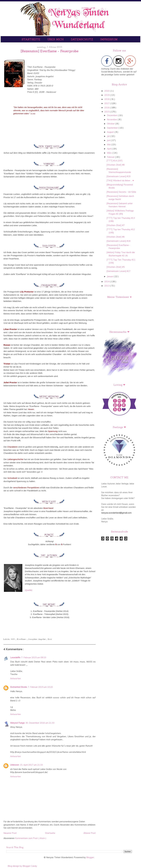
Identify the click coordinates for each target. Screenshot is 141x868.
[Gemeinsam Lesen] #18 (118, 241)
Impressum (109, 39)
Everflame (22, 639)
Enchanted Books (19, 687)
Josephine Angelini (37, 639)
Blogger (90, 857)
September (113, 128)
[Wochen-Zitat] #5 (116, 267)
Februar (111, 157)
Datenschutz (82, 39)
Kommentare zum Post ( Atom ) (31, 838)
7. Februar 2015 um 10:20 (40, 687)
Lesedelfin (15, 657)
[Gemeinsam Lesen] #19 (118, 176)
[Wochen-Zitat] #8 (116, 165)
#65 (13, 639)
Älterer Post (90, 833)
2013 (107, 286)
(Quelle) (29, 590)
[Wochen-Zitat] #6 (116, 237)
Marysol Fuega (17, 723)
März (110, 153)
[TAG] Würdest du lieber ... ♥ (120, 180)
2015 (107, 112)
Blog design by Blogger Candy (22, 866)
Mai (109, 144)
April (109, 149)
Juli (109, 136)
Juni (109, 140)
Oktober (111, 124)
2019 (107, 95)
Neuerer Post (10, 833)
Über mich (56, 39)
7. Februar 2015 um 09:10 (34, 657)
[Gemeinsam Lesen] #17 (118, 271)
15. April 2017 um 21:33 (31, 765)
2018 (107, 99)
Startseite (31, 39)
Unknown (15, 765)
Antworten (15, 678)
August (111, 132)
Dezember (112, 115)
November (112, 119)
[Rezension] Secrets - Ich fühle (121, 192)
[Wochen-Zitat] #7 (116, 225)
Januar (110, 276)
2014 (107, 282)
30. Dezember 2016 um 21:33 (40, 723)
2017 (107, 103)
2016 (107, 108)
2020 (107, 91)
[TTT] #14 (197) (115, 161)
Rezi (50, 639)
